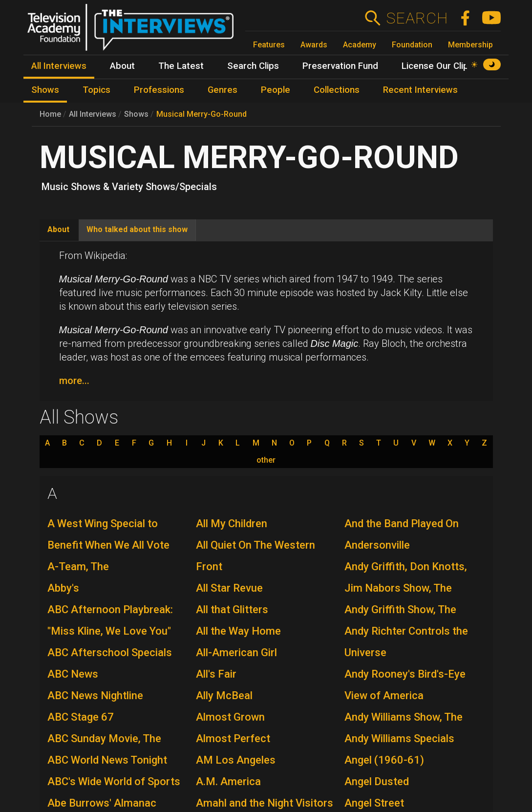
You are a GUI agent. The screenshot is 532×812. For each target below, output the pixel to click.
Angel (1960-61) (384, 760)
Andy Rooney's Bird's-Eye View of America (405, 685)
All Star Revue (229, 588)
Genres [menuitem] (223, 90)
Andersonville (377, 545)
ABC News (73, 674)
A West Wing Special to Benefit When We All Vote (108, 534)
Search (417, 18)
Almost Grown (230, 717)
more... (74, 381)
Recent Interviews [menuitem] (420, 90)
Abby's (63, 588)
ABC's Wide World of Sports (114, 781)
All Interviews (93, 114)
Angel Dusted (377, 781)
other (266, 460)
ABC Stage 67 (81, 717)
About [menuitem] (122, 66)
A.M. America (228, 781)
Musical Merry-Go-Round (202, 114)
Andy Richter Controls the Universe (406, 642)
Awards (314, 45)
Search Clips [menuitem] (253, 66)
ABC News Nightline (95, 695)
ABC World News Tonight (107, 760)
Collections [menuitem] (337, 90)
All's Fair (216, 674)
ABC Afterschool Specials (110, 652)
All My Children (232, 524)
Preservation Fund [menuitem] (340, 66)
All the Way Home (238, 631)
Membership (470, 45)
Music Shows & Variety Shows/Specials (129, 187)
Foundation (412, 45)
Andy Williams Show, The (404, 717)
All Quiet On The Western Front (255, 556)
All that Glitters (232, 609)
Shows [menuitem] (45, 90)
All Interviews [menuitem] (59, 66)
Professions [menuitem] (159, 90)
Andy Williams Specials (399, 738)
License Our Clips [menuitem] (437, 66)
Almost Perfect (233, 738)
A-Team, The (78, 566)
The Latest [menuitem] (181, 66)
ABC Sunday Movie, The (104, 738)
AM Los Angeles (236, 760)
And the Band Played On (402, 524)
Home (50, 114)
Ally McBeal (224, 695)
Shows (136, 114)
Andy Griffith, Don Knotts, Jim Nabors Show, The (406, 577)
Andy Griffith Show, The (400, 609)
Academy (360, 45)
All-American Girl (236, 652)
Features (269, 45)
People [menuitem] (276, 90)
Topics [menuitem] (96, 90)
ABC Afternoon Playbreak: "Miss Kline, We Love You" (110, 620)
